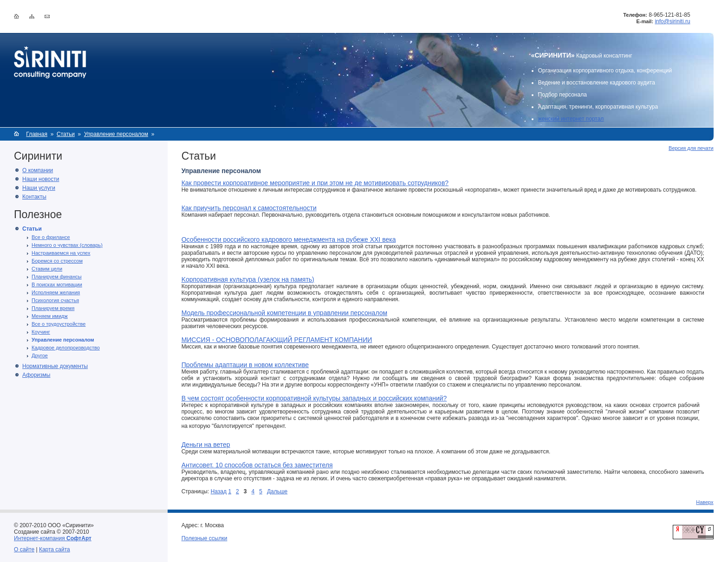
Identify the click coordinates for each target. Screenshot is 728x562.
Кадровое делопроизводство (66, 348)
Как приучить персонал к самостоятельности (249, 208)
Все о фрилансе (51, 237)
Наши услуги (39, 188)
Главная (37, 134)
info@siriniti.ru (672, 21)
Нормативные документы (55, 366)
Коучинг (41, 332)
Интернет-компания (53, 538)
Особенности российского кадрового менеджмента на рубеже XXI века (289, 239)
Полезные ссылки (205, 538)
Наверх (705, 502)
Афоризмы (36, 375)
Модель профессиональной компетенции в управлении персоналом (285, 313)
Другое (40, 355)
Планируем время (53, 308)
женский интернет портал (571, 119)
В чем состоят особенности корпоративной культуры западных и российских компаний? (314, 398)
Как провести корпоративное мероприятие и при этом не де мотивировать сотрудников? (315, 183)
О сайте (24, 549)
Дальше (277, 491)
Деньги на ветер (206, 445)
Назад (219, 491)
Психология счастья (55, 300)
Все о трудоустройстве (58, 324)
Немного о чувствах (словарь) (67, 245)
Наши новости (41, 179)
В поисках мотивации (57, 284)
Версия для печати (691, 148)
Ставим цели (47, 269)
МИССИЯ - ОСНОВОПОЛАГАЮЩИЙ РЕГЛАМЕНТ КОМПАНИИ (277, 340)
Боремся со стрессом (57, 261)
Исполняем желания (56, 292)
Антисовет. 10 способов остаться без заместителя (257, 465)
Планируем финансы (57, 277)
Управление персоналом (116, 134)
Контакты (34, 197)
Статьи (66, 134)
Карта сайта (55, 549)
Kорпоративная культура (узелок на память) (248, 279)
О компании (38, 170)
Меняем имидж (50, 316)
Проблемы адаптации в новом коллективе (245, 365)
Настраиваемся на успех (61, 253)
